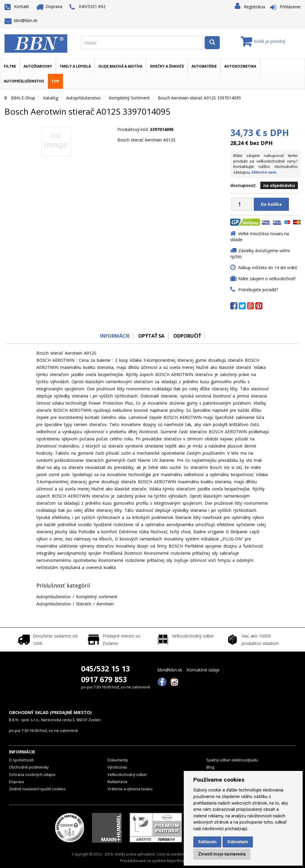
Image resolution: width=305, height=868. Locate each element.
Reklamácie (118, 782)
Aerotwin (105, 604)
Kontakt (17, 6)
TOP (55, 81)
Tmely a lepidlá (75, 66)
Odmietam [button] (238, 842)
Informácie (113, 336)
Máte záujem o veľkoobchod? (267, 279)
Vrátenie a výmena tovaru (130, 789)
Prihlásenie (290, 7)
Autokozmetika (240, 66)
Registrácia (255, 7)
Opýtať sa (151, 336)
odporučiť (188, 336)
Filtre (10, 66)
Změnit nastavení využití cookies (37, 789)
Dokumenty (118, 760)
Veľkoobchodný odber (127, 775)
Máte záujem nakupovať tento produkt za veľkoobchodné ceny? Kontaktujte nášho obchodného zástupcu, (265, 164)
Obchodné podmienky (29, 767)
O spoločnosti (21, 760)
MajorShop (176, 861)
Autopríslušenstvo (24, 81)
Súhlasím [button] (207, 842)
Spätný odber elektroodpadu (232, 760)
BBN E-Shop (23, 98)
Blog (210, 767)
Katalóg (51, 98)
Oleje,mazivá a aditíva (120, 66)
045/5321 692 (87, 7)
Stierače (84, 604)
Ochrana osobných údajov (32, 775)
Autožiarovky (38, 66)
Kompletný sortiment (129, 98)
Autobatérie (204, 66)
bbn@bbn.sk (21, 20)
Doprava (49, 6)
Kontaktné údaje (203, 670)
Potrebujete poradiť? (258, 290)
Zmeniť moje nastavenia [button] (222, 854)
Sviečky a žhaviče (167, 66)
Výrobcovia (117, 767)
